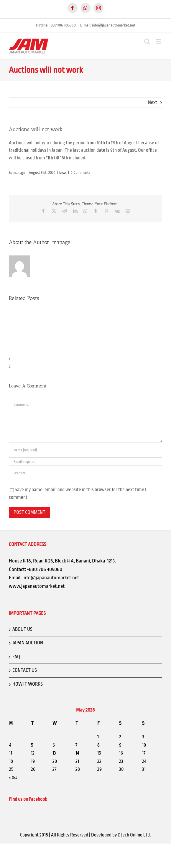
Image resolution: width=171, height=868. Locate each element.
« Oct (13, 777)
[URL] (85, 473)
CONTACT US (25, 670)
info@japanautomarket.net (51, 577)
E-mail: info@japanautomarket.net (108, 25)
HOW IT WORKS (28, 684)
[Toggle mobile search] (147, 41)
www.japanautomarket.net (37, 586)
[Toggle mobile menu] (159, 41)
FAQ (16, 657)
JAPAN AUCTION (28, 643)
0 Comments (80, 173)
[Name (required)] (85, 450)
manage (19, 173)
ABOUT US (22, 629)
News (63, 173)
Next (153, 103)
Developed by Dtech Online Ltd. (121, 835)
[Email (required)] (85, 462)
